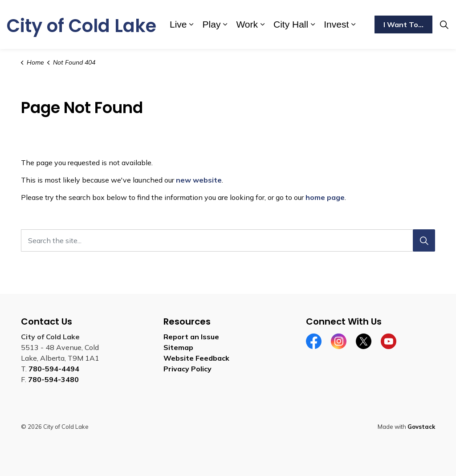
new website (199, 180)
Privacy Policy (187, 369)
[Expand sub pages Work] (262, 24)
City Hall (291, 24)
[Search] (424, 240)
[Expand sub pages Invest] (353, 24)
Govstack (421, 427)
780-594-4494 (54, 369)
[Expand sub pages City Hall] (313, 24)
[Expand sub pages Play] (225, 24)
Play (212, 24)
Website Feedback (196, 358)
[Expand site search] (444, 24)
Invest (336, 24)
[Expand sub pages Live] (191, 24)
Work (247, 24)
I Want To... (403, 24)
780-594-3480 (53, 379)
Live (178, 24)
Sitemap (178, 347)
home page (325, 197)
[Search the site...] (228, 240)
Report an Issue (191, 337)
